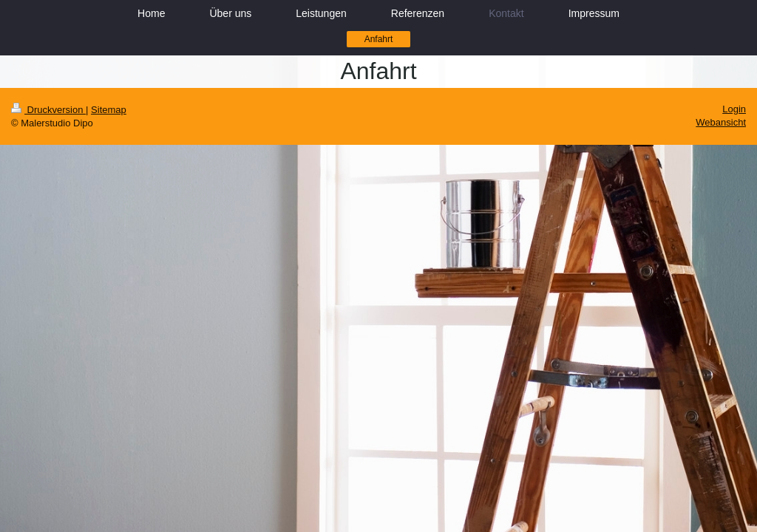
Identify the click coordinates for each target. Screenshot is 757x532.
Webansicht (721, 122)
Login (734, 109)
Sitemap (109, 110)
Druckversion (48, 110)
